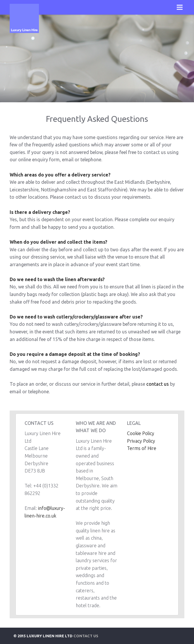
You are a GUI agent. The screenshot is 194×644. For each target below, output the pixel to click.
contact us (158, 384)
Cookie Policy (141, 433)
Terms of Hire (142, 448)
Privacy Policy (141, 441)
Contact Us (86, 636)
